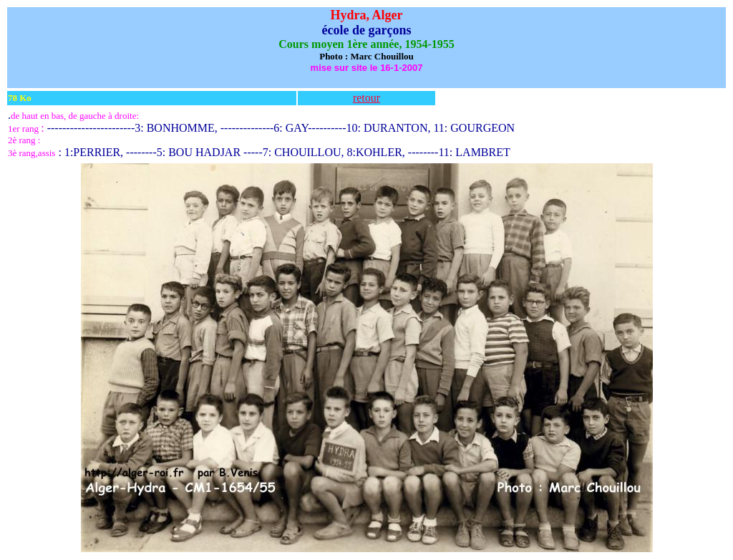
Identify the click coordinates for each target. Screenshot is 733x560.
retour (366, 98)
